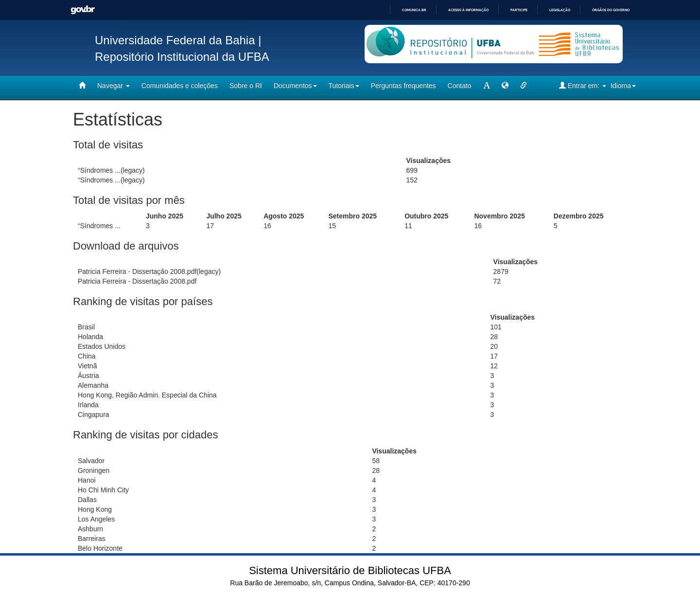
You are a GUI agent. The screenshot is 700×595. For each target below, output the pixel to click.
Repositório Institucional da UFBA (182, 57)
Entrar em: (583, 85)
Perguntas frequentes (403, 86)
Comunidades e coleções (180, 86)
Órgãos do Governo (611, 10)
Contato (460, 86)
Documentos (295, 86)
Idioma (623, 86)
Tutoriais (344, 86)
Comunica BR (414, 10)
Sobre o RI (246, 86)
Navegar (114, 86)
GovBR (83, 10)
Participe (519, 10)
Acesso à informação (468, 10)
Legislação (560, 10)
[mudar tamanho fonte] (487, 86)
